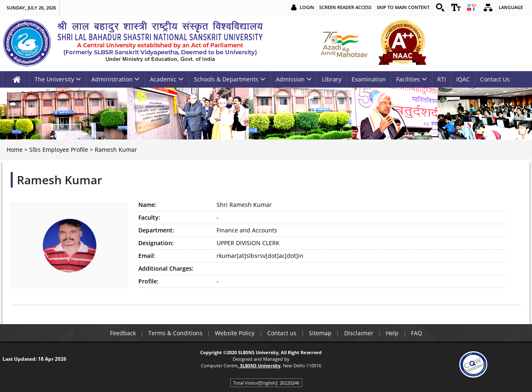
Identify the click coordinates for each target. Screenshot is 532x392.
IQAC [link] (463, 79)
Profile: (148, 281)
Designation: (156, 243)
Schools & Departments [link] (230, 79)
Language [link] (511, 7)
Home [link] (15, 150)
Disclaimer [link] (360, 333)
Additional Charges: (166, 268)
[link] (440, 7)
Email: (147, 256)
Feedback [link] (120, 333)
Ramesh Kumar (59, 180)
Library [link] (332, 79)
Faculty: (149, 217)
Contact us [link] (281, 333)
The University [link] (58, 79)
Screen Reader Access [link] (345, 7)
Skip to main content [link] (403, 7)
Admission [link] (294, 79)
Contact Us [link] (495, 79)
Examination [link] (369, 79)
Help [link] (394, 333)
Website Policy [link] (234, 333)
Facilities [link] (412, 79)
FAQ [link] (419, 333)
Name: (147, 205)
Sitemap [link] (321, 333)
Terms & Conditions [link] (174, 333)
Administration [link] (115, 79)
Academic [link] (167, 79)
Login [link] (307, 7)
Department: (156, 230)
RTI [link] (442, 79)
